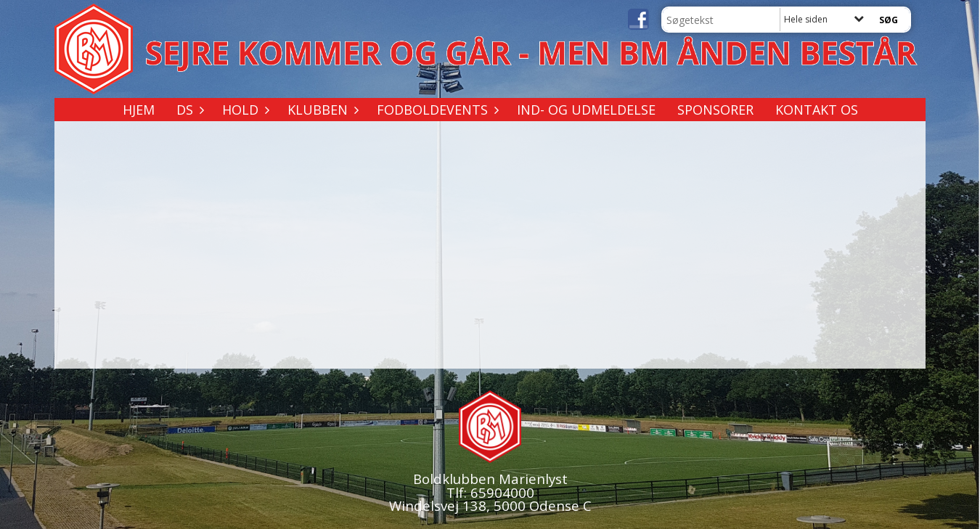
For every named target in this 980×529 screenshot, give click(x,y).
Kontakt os (817, 110)
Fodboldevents (436, 110)
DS (188, 110)
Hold (244, 110)
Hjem (139, 110)
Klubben (321, 110)
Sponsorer (715, 110)
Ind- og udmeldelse (586, 110)
